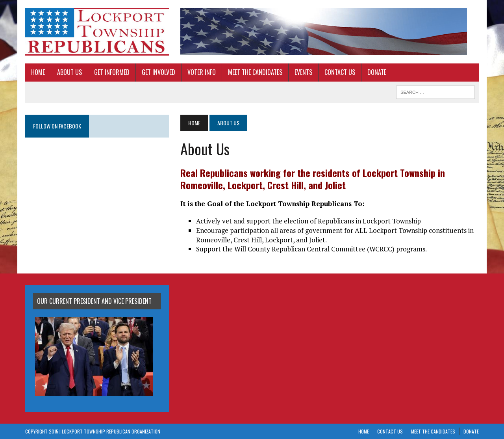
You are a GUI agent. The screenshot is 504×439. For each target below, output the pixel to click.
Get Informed (112, 72)
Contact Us (340, 72)
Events (303, 72)
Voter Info (202, 72)
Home (38, 72)
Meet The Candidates (255, 72)
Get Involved (158, 72)
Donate (377, 72)
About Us (69, 72)
